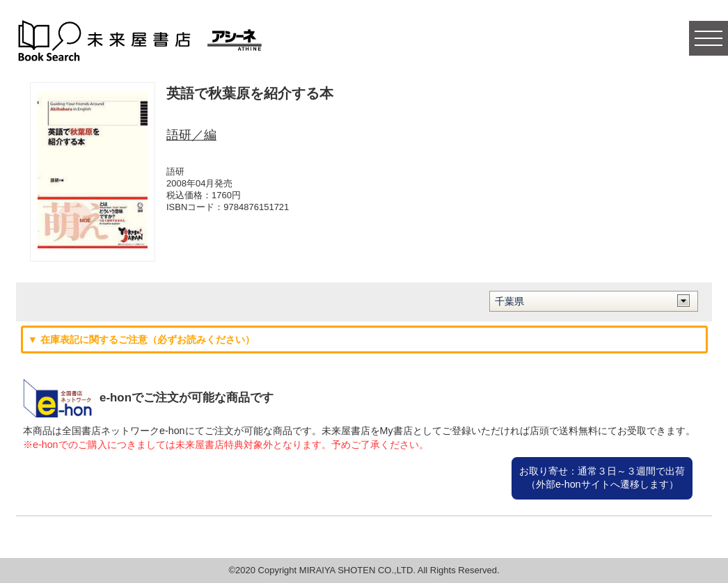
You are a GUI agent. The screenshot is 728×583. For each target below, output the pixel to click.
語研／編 (191, 135)
